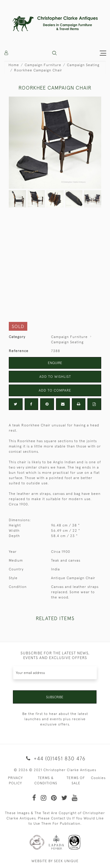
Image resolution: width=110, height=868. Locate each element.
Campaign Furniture (43, 65)
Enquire (55, 363)
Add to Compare (55, 390)
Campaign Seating (83, 65)
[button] (54, 53)
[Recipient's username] (55, 673)
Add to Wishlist (55, 377)
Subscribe (55, 697)
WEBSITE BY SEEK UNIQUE (55, 861)
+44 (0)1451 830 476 (55, 758)
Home (14, 65)
